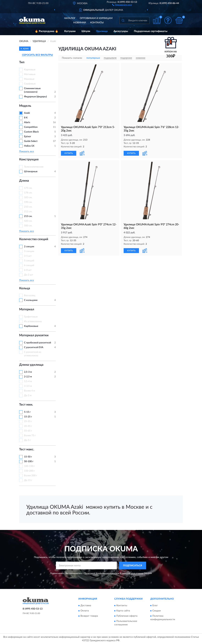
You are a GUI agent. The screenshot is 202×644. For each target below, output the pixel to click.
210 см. (28, 207)
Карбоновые (31, 326)
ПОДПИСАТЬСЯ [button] (133, 566)
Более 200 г (31, 476)
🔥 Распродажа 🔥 (47, 31)
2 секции (29, 247)
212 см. (28, 212)
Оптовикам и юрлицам (96, 18)
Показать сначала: (72, 58)
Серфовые (30, 84)
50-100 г (29, 461)
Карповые (30, 70)
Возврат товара (89, 616)
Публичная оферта (127, 616)
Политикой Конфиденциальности (101, 573)
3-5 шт (28, 256)
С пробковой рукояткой (38, 343)
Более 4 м (30, 391)
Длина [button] (24, 181)
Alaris (27, 122)
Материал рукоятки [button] (34, 335)
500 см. (28, 226)
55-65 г (28, 431)
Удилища (102, 31)
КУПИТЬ (69, 153)
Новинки (80, 23)
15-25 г (28, 417)
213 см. (28, 216)
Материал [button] (27, 309)
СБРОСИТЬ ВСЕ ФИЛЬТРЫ (37, 55)
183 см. (28, 197)
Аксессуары (121, 31)
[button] (122, 5)
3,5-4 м (28, 381)
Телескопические (34, 167)
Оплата (85, 611)
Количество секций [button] (34, 239)
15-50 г (28, 457)
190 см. (28, 202)
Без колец (30, 296)
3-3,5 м (28, 386)
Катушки (70, 31)
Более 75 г (30, 436)
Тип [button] (22, 62)
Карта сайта (123, 611)
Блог (155, 606)
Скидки (157, 611)
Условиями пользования (131, 573)
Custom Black (31, 132)
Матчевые (30, 74)
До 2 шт (29, 275)
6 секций (29, 265)
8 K (26, 118)
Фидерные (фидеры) (35, 97)
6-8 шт (28, 270)
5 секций (29, 261)
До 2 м (28, 395)
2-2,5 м (28, 377)
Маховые (29, 79)
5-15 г (27, 412)
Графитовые (31, 317)
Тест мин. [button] (26, 405)
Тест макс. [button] (27, 449)
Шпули (86, 31)
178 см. (28, 193)
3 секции (29, 251)
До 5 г (27, 440)
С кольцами (31, 300)
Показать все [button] (26, 152)
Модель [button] (25, 106)
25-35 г (28, 421)
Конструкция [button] (29, 160)
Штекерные (31, 172)
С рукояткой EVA (34, 347)
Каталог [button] (70, 18)
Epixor (28, 137)
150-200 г (29, 471)
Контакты (97, 23)
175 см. (28, 188)
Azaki (27, 113)
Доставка (86, 606)
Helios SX (29, 146)
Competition (31, 127)
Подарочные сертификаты (151, 31)
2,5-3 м (28, 372)
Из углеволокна (33, 321)
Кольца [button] (25, 288)
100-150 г (29, 466)
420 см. (28, 221)
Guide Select (31, 141)
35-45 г (28, 426)
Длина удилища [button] (31, 365)
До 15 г (28, 480)
